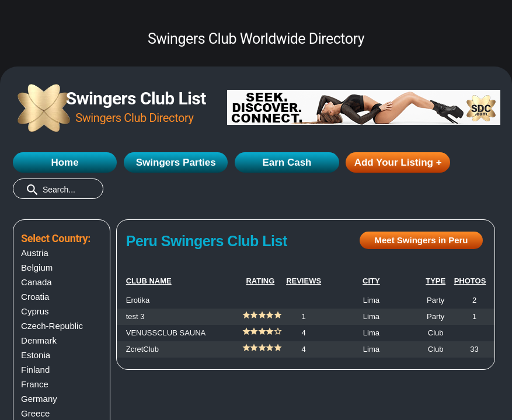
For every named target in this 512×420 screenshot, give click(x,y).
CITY (371, 281)
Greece (35, 413)
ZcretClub (142, 349)
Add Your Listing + (398, 162)
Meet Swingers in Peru (421, 240)
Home (65, 162)
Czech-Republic (52, 326)
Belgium (37, 267)
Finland (35, 370)
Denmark (39, 340)
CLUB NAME (149, 281)
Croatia (35, 297)
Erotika (138, 300)
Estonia (36, 355)
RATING (260, 281)
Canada (36, 282)
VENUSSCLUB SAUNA (166, 333)
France (35, 384)
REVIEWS (304, 281)
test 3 (135, 316)
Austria (35, 253)
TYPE (436, 281)
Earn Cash (287, 162)
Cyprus (35, 311)
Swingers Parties (176, 162)
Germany (39, 399)
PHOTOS (470, 281)
